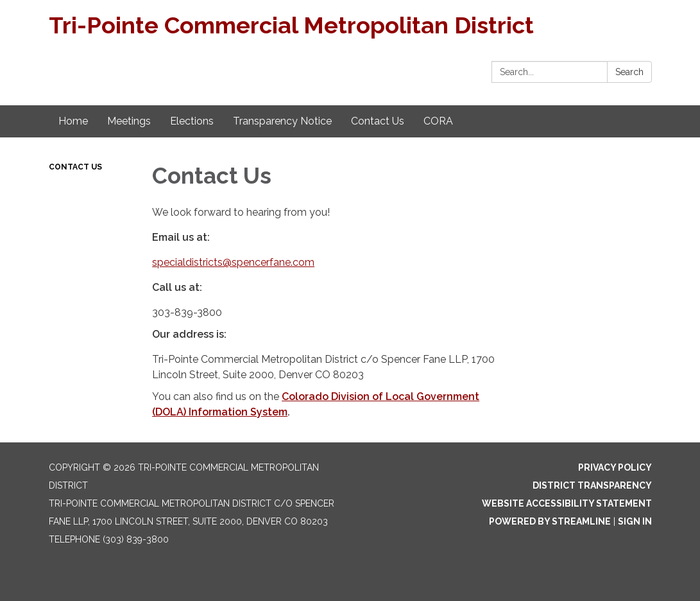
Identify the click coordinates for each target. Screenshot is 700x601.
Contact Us (75, 167)
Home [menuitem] (73, 121)
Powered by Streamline (550, 521)
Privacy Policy (615, 467)
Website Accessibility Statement (567, 503)
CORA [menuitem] (438, 121)
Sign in (635, 521)
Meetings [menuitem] (129, 121)
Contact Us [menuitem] (378, 121)
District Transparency (592, 485)
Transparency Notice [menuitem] (282, 121)
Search (629, 72)
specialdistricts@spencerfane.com (233, 262)
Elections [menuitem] (192, 121)
